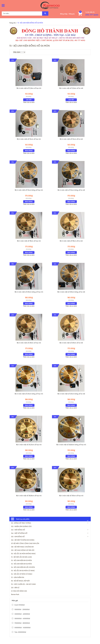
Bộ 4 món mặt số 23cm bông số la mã (71, 396)
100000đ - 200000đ (21, 613)
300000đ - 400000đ (21, 617)
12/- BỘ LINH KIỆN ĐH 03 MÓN (21, 564)
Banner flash (15, 598)
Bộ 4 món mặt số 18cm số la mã (71, 242)
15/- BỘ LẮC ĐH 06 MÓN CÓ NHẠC (23, 574)
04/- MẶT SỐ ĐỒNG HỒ (19, 537)
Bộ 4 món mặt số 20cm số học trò (29, 345)
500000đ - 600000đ (21, 622)
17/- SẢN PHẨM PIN (18, 581)
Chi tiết (29, 100)
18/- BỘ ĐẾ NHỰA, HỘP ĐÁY (20, 584)
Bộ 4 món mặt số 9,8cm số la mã (71, 88)
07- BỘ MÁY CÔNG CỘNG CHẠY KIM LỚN (25, 547)
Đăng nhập (64, 14)
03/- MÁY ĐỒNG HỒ (18, 533)
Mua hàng (29, 151)
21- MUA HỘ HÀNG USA (19, 594)
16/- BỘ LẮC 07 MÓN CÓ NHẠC (22, 577)
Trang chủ (12, 23)
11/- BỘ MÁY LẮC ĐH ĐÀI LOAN (21, 560)
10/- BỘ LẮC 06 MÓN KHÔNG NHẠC (23, 557)
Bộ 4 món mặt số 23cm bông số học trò (29, 396)
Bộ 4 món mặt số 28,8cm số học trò (29, 499)
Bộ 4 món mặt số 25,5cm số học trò (29, 448)
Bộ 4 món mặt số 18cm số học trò (29, 242)
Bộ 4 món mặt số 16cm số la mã (71, 140)
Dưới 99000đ (18, 608)
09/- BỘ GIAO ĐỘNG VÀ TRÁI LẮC (23, 554)
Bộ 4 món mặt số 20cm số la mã (71, 345)
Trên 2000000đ (19, 636)
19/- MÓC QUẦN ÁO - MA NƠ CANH (23, 588)
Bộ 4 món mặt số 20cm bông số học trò (29, 294)
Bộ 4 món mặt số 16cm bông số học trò (29, 191)
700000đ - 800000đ (21, 627)
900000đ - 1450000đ (21, 631)
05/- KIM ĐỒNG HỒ (18, 540)
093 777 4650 (92, 15)
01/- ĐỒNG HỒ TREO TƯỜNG (21, 527)
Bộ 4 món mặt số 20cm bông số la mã (71, 294)
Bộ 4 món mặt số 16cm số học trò (29, 140)
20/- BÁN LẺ (15, 591)
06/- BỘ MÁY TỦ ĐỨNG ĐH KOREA (23, 544)
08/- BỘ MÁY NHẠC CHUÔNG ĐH (22, 550)
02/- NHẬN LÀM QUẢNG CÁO (21, 530)
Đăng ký (72, 14)
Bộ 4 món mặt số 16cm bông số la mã (71, 191)
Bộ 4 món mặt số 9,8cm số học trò (29, 88)
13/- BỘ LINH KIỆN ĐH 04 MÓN (21, 567)
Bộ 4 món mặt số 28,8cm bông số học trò (71, 448)
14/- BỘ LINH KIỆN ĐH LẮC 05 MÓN (23, 571)
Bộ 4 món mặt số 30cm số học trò (71, 499)
